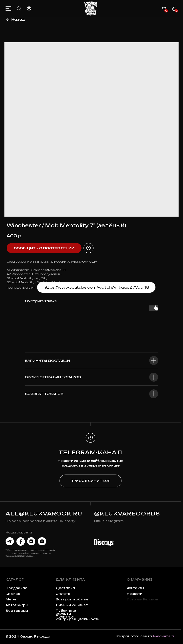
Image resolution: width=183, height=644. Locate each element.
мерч (11, 599)
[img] (91, 8)
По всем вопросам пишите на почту (40, 521)
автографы (17, 605)
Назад (18, 19)
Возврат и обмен (72, 599)
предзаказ (16, 588)
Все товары (17, 611)
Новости (135, 594)
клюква (13, 594)
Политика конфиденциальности (78, 618)
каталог (15, 580)
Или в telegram (109, 521)
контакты (135, 588)
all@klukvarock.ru (44, 514)
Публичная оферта (67, 612)
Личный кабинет (72, 605)
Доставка (66, 588)
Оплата (63, 594)
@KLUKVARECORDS (127, 514)
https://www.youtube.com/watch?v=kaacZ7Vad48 (96, 287)
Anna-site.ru (164, 636)
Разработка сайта (134, 636)
